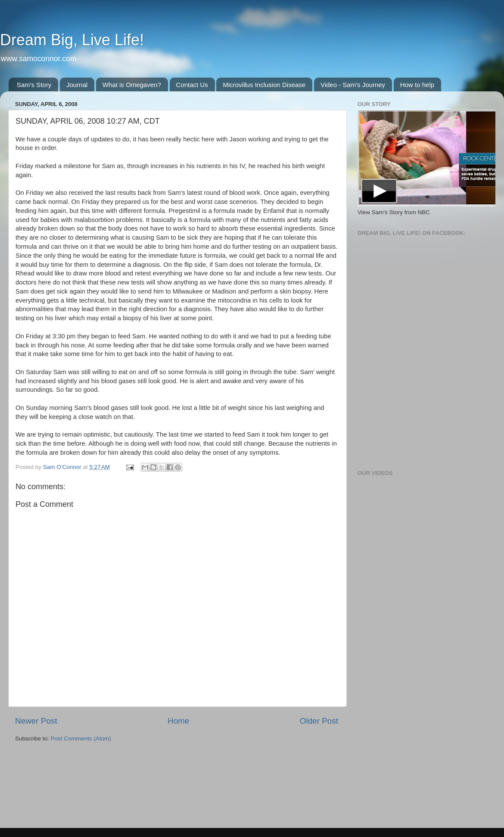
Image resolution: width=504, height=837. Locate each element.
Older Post (319, 721)
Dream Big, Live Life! (72, 40)
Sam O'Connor (63, 467)
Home (178, 721)
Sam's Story (34, 85)
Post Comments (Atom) (81, 739)
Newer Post (36, 721)
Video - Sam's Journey (353, 85)
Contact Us (192, 85)
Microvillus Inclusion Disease (264, 85)
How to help (417, 85)
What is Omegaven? (132, 85)
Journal (77, 85)
